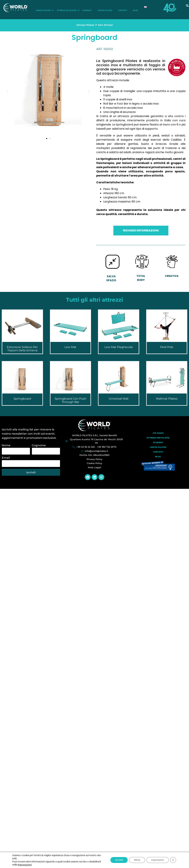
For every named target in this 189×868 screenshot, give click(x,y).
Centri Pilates (105, 10)
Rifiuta (134, 860)
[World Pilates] (95, 425)
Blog (136, 10)
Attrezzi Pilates (85, 25)
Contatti (123, 10)
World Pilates (44, 10)
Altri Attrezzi (105, 25)
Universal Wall (119, 399)
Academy (87, 10)
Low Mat (70, 347)
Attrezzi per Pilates (158, 438)
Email (6, 458)
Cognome (39, 446)
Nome (6, 446)
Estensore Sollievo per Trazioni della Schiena (22, 349)
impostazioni (37, 865)
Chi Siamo (158, 433)
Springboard (22, 399)
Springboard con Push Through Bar (70, 400)
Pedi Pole (167, 347)
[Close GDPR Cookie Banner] (173, 860)
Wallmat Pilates (167, 399)
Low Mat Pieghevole (119, 347)
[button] (7, 91)
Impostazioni (156, 860)
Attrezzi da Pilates (67, 10)
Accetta (114, 860)
